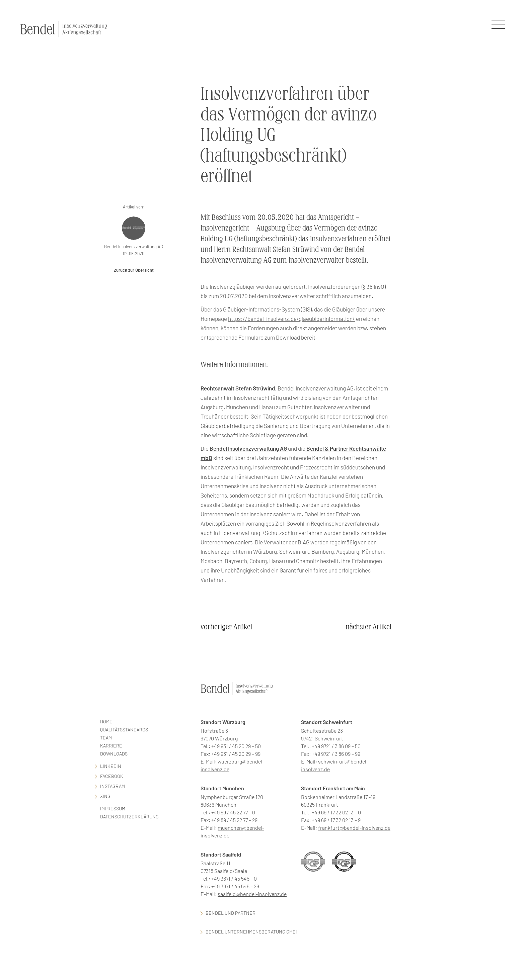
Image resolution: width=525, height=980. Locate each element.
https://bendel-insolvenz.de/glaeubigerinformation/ (291, 319)
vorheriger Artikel (226, 627)
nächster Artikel (368, 627)
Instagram (112, 786)
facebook (112, 776)
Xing (105, 796)
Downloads (114, 754)
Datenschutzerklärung (129, 817)
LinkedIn (111, 766)
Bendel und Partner (231, 913)
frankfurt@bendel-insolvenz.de (354, 828)
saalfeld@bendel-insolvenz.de (252, 894)
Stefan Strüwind (255, 388)
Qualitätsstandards (124, 730)
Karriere (111, 746)
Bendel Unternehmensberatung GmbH (252, 932)
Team (106, 738)
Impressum (113, 809)
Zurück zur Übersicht (134, 270)
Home (106, 722)
